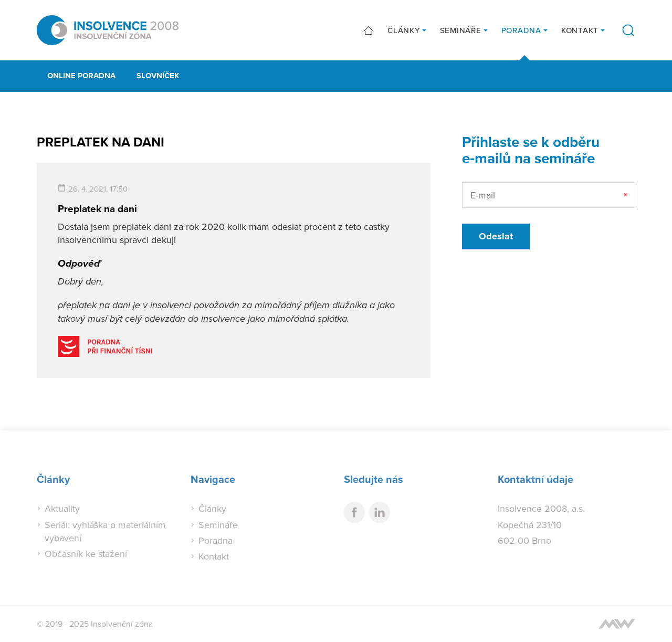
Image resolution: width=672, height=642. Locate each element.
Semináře (461, 30)
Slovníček (158, 76)
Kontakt (580, 30)
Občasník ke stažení (86, 554)
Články (404, 30)
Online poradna (81, 76)
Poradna (521, 30)
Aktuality (62, 508)
